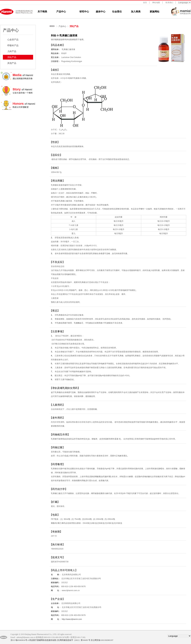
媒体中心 (101, 12)
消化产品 (12, 57)
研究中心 (84, 12)
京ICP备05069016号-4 (20, 640)
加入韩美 (136, 12)
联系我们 (169, 3)
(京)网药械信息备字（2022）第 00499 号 (73, 640)
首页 (145, 3)
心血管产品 (13, 40)
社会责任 (117, 12)
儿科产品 (12, 51)
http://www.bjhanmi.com (72, 619)
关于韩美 (42, 12)
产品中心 (61, 12)
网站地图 (156, 3)
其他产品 (12, 63)
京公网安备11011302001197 (102, 640)
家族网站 (155, 12)
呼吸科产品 (13, 45)
